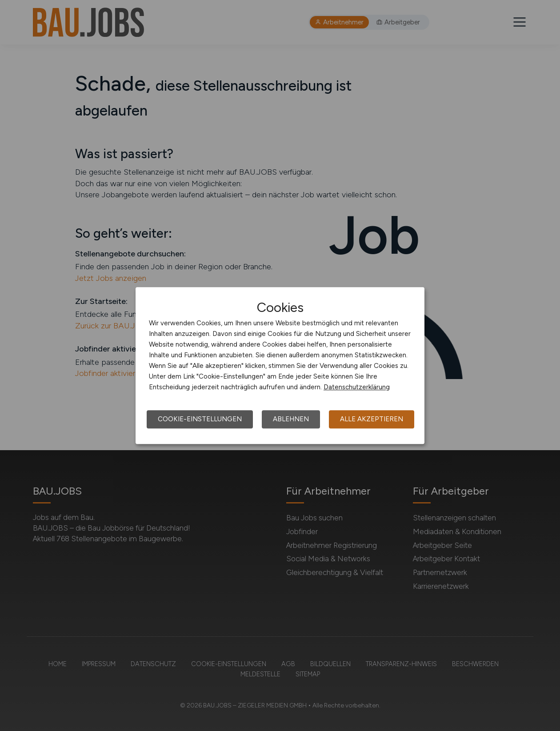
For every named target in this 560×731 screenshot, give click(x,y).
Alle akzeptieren (372, 419)
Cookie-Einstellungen (200, 419)
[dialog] (280, 366)
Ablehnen (291, 419)
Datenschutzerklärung (357, 387)
